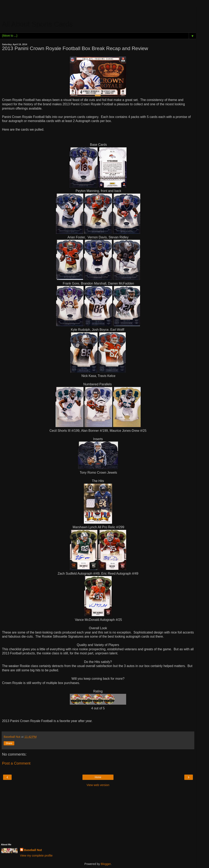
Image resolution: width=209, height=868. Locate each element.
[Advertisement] (98, 11)
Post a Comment (16, 763)
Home (98, 777)
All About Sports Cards (38, 24)
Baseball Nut (33, 850)
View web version (98, 785)
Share (9, 743)
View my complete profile (36, 856)
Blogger (106, 864)
